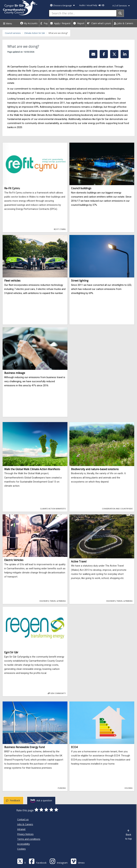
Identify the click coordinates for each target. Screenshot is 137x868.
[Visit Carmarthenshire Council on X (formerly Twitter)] (21, 861)
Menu (7, 23)
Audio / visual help (92, 5)
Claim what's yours (99, 23)
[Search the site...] (83, 13)
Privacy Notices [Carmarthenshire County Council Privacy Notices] (25, 834)
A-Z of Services (121, 6)
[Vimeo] (78, 861)
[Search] (120, 13)
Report (79, 23)
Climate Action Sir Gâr (35, 33)
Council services (13, 33)
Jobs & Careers (124, 23)
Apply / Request (60, 23)
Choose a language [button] (62, 5)
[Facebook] (38, 861)
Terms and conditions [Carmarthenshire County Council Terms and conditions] (29, 839)
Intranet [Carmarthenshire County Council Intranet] (21, 829)
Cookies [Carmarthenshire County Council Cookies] (21, 849)
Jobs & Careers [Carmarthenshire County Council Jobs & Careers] (25, 824)
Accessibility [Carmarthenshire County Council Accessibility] (23, 844)
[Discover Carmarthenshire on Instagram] (59, 861)
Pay (44, 23)
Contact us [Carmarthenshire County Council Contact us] (23, 819)
